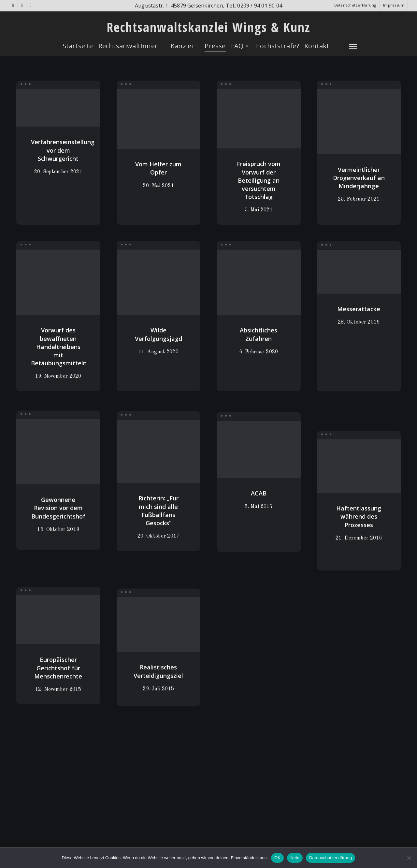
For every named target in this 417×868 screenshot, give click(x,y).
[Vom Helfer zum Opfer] (159, 119)
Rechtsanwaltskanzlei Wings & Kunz (208, 27)
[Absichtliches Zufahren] (259, 294)
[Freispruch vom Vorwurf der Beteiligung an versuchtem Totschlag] (259, 120)
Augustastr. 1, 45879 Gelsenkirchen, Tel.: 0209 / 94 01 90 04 (208, 6)
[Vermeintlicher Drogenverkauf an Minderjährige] (359, 124)
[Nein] (409, 858)
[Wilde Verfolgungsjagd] (159, 290)
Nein (295, 858)
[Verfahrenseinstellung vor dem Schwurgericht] (58, 108)
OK (277, 858)
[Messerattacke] (359, 290)
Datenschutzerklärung (331, 858)
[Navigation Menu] (353, 46)
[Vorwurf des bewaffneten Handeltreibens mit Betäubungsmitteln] (58, 288)
